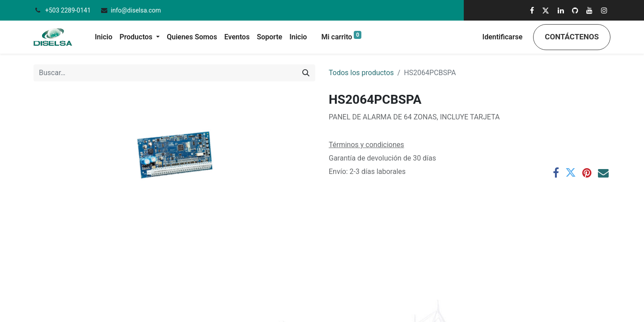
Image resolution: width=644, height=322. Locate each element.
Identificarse (503, 37)
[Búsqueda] (306, 73)
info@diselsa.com (136, 10)
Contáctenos (572, 37)
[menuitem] (104, 37)
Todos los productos (361, 73)
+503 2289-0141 (69, 10)
